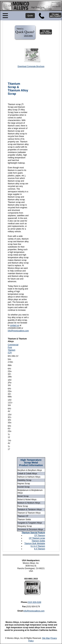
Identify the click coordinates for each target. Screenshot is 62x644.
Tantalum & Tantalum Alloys (30, 510)
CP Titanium (40, 535)
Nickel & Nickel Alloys (27, 500)
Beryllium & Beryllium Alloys (30, 470)
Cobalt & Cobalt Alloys (27, 474)
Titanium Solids (24, 519)
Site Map (46, 638)
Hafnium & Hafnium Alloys (29, 477)
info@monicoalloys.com (18, 331)
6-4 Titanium (40, 549)
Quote (30, 16)
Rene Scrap (23, 506)
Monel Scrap (23, 496)
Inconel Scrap (24, 487)
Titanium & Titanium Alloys (29, 513)
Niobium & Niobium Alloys (29, 503)
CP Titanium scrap (37, 538)
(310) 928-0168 (34, 602)
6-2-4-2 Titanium (38, 546)
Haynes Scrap (24, 484)
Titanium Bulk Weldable (35, 543)
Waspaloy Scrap (25, 526)
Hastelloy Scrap (24, 480)
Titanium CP (23, 516)
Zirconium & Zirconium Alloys (30, 529)
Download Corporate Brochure (31, 66)
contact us (14, 325)
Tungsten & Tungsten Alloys (30, 523)
